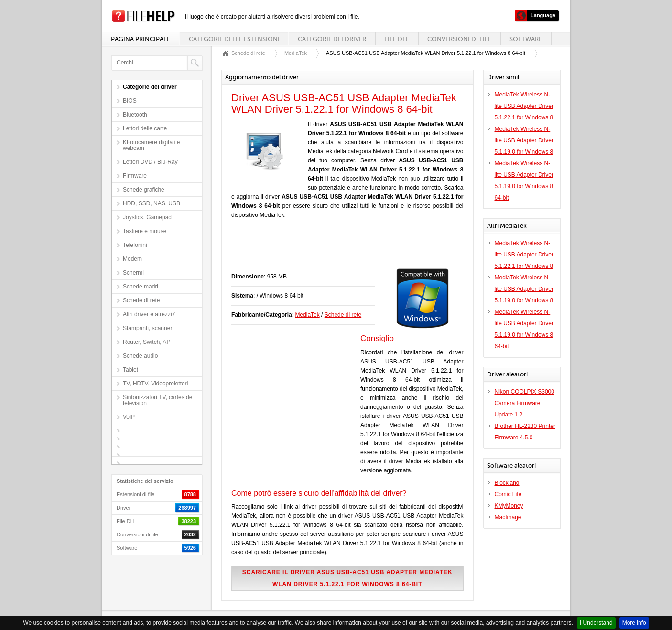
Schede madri (141, 287)
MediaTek (296, 53)
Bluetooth (135, 115)
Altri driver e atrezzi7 (149, 314)
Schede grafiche (144, 190)
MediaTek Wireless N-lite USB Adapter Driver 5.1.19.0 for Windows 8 (524, 140)
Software (526, 39)
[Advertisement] (343, 248)
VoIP (129, 417)
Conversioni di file (459, 39)
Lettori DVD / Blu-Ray (150, 162)
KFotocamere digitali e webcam (151, 145)
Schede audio (140, 356)
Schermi (133, 273)
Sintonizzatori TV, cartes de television (157, 400)
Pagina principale (141, 39)
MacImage (508, 517)
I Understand (596, 623)
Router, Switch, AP (146, 342)
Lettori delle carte (145, 128)
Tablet (130, 370)
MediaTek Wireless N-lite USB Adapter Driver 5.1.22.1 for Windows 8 (524, 106)
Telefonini (135, 245)
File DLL (397, 39)
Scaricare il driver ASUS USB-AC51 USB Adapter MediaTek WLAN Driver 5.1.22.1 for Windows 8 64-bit (347, 578)
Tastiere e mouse (145, 231)
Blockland (507, 483)
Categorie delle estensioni (234, 39)
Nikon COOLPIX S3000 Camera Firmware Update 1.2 (525, 403)
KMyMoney (509, 506)
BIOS (130, 101)
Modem (132, 259)
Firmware (135, 176)
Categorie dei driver (332, 39)
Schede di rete (141, 300)
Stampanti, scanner (147, 328)
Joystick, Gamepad (147, 217)
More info (634, 623)
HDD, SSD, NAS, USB (152, 203)
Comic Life (508, 494)
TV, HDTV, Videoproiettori (155, 384)
